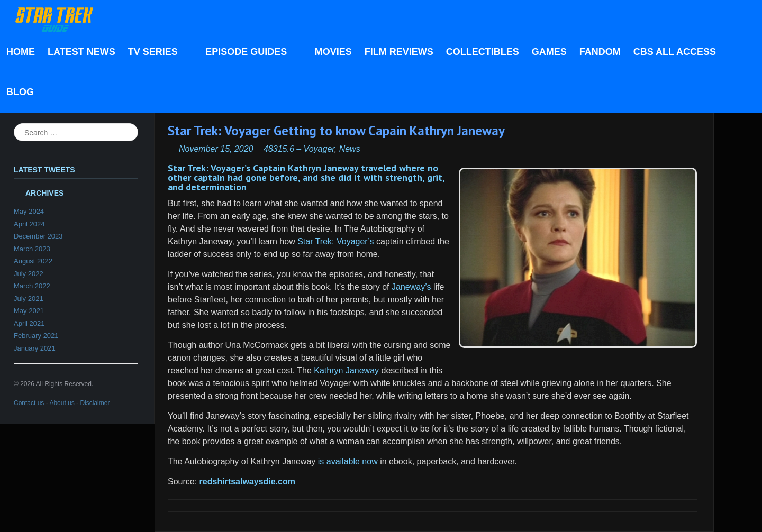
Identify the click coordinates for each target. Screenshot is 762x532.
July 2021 (29, 299)
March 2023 (32, 249)
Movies (333, 52)
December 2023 (38, 236)
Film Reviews (399, 52)
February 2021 (36, 336)
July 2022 (29, 274)
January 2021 (35, 348)
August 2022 (33, 261)
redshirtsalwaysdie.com (247, 481)
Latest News (81, 52)
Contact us (29, 403)
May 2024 (29, 211)
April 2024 (29, 224)
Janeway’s (411, 287)
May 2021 (29, 311)
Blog (20, 92)
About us (62, 403)
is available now (348, 461)
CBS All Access (675, 52)
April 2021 (29, 323)
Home (21, 52)
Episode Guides (249, 53)
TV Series (156, 53)
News (350, 149)
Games (549, 52)
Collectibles (483, 52)
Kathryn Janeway (346, 370)
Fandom (600, 52)
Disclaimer (95, 403)
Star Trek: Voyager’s (335, 241)
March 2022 (32, 286)
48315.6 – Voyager (299, 149)
